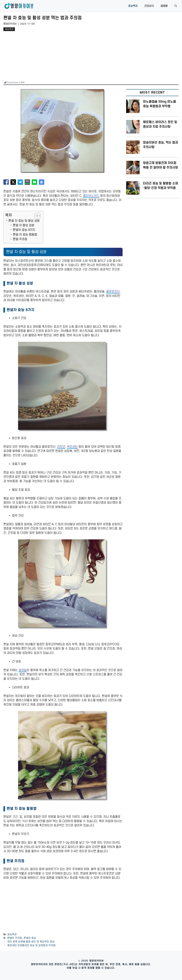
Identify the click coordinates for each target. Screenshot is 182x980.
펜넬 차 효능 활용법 (25, 235)
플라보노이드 (91, 196)
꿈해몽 (164, 6)
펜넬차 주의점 (15, 938)
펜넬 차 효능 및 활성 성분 (24, 221)
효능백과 (133, 6)
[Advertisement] (91, 56)
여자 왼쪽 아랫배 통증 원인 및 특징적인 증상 (31, 942)
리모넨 (61, 447)
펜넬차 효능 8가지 (24, 230)
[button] (176, 6)
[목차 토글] (36, 216)
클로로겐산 (113, 292)
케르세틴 (72, 447)
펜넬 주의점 (20, 239)
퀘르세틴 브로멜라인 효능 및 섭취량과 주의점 (31, 945)
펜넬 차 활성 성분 (24, 225)
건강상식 (149, 6)
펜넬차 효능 (30, 938)
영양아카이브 (10, 24)
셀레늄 (23, 670)
